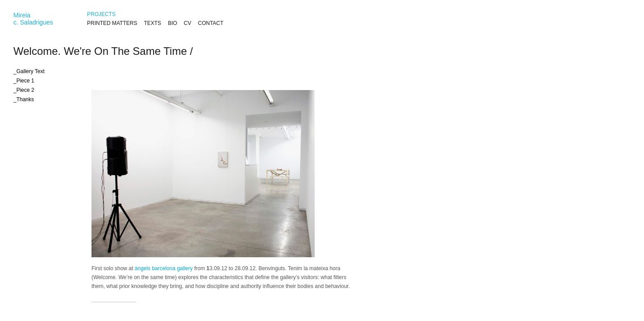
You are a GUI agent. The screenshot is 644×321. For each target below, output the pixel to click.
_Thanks (24, 99)
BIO (172, 23)
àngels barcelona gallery (164, 268)
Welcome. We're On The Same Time (100, 51)
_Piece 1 (24, 81)
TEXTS (152, 23)
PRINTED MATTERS (112, 23)
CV (188, 23)
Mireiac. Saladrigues (33, 19)
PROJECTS (101, 14)
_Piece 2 (24, 90)
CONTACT (210, 23)
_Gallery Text (29, 71)
